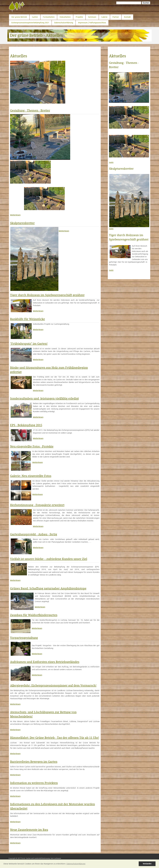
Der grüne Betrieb (19, 17)
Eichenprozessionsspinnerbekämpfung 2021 (30, 23)
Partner (116, 17)
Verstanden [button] (147, 864)
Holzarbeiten (65, 17)
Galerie (104, 17)
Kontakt (127, 17)
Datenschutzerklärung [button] (76, 864)
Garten (35, 17)
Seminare (92, 17)
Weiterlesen (15, 215)
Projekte (79, 17)
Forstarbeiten (49, 17)
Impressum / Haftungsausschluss (92, 23)
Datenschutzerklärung (64, 23)
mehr (111, 162)
